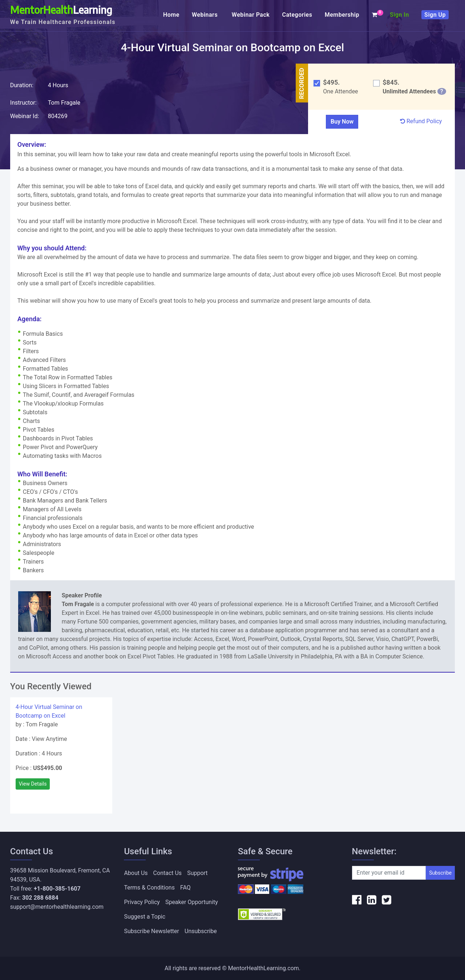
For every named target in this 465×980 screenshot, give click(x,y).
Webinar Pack (251, 15)
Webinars (206, 15)
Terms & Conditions (149, 888)
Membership (342, 15)
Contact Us (168, 873)
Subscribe (440, 873)
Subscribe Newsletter (151, 931)
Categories (297, 15)
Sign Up (435, 15)
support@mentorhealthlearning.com (57, 907)
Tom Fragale (64, 103)
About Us (136, 873)
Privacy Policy (142, 902)
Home (171, 15)
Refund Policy (421, 121)
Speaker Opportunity (192, 902)
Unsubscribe (201, 931)
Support (197, 873)
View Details (33, 784)
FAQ (185, 888)
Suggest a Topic (145, 917)
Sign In (399, 15)
